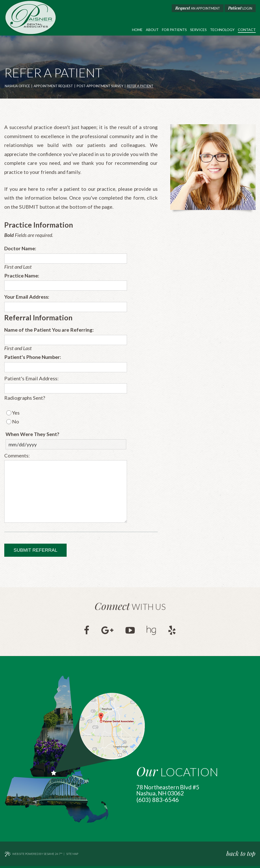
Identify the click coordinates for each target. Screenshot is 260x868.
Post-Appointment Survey (100, 86)
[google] (107, 632)
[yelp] (173, 632)
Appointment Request (53, 86)
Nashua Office (17, 86)
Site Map (72, 856)
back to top (241, 855)
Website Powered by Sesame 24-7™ (33, 856)
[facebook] (86, 632)
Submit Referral (35, 552)
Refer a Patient (140, 86)
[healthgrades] (152, 632)
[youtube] (130, 632)
